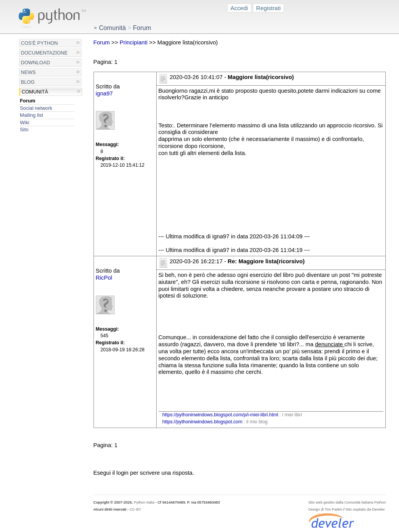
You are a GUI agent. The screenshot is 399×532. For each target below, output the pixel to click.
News (28, 72)
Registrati (268, 8)
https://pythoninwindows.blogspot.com (202, 422)
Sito (24, 129)
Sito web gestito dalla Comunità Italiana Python (347, 502)
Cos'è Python (40, 43)
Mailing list (31, 115)
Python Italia (144, 502)
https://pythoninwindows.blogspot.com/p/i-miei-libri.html (220, 415)
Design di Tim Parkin (325, 509)
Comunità (35, 92)
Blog (28, 82)
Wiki (25, 122)
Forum (28, 101)
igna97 (104, 93)
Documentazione (44, 53)
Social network (36, 108)
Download (36, 63)
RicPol (104, 278)
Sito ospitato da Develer (365, 509)
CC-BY (136, 509)
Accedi (239, 8)
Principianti (134, 42)
